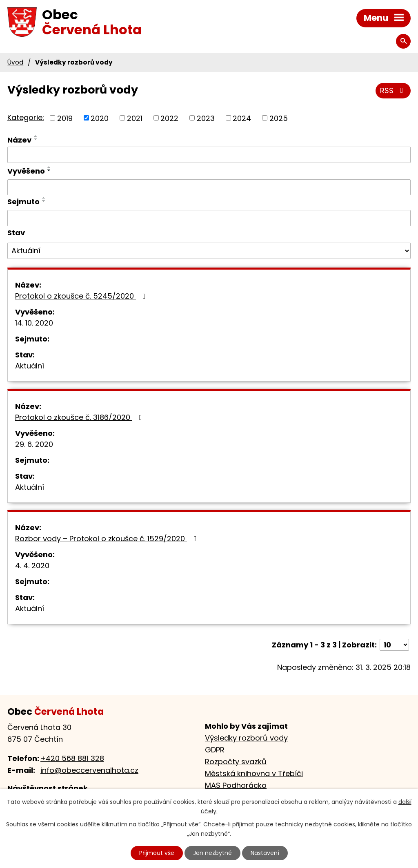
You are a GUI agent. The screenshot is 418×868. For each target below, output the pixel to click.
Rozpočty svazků (236, 762)
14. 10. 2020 (34, 323)
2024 (242, 118)
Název (19, 140)
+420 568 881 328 (72, 758)
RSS (393, 90)
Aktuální (30, 366)
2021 (135, 118)
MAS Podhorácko (236, 785)
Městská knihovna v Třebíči (254, 773)
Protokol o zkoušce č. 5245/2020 (82, 296)
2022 (169, 118)
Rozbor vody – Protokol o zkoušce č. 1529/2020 (108, 539)
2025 (279, 118)
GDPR (215, 750)
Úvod (15, 62)
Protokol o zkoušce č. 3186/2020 (80, 417)
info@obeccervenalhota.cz (89, 770)
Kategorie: (26, 117)
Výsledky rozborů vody (246, 738)
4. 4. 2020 (32, 566)
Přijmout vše (157, 853)
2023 (206, 118)
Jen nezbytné (212, 853)
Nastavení (265, 853)
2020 (100, 118)
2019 (65, 118)
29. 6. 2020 (34, 444)
